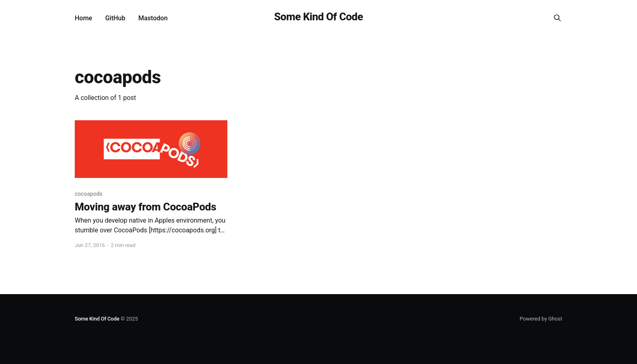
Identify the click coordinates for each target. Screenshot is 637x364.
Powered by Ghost (541, 319)
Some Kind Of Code (319, 17)
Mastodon (153, 18)
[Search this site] (557, 18)
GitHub (115, 18)
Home (83, 18)
